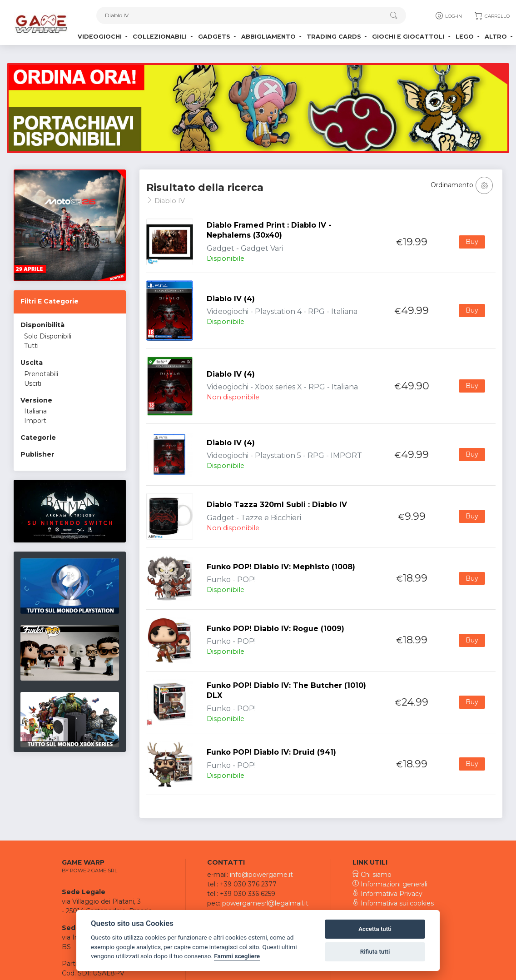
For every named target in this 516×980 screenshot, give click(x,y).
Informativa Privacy (387, 894)
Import (35, 421)
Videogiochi (101, 37)
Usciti (33, 383)
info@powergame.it (261, 875)
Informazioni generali (390, 884)
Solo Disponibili (48, 336)
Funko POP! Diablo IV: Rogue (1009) (275, 629)
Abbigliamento (269, 37)
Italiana (35, 411)
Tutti (31, 346)
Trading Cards (335, 37)
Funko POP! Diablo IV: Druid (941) (271, 752)
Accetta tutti (375, 929)
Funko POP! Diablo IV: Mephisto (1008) (281, 567)
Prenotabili (41, 374)
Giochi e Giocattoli (409, 37)
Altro (497, 37)
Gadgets (215, 37)
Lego (466, 37)
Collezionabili (161, 37)
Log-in (448, 16)
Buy (472, 242)
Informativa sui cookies (393, 903)
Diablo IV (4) (231, 299)
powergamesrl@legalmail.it (265, 903)
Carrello (492, 16)
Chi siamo (372, 875)
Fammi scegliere (237, 956)
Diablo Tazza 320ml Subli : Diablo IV (277, 505)
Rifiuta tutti (375, 952)
